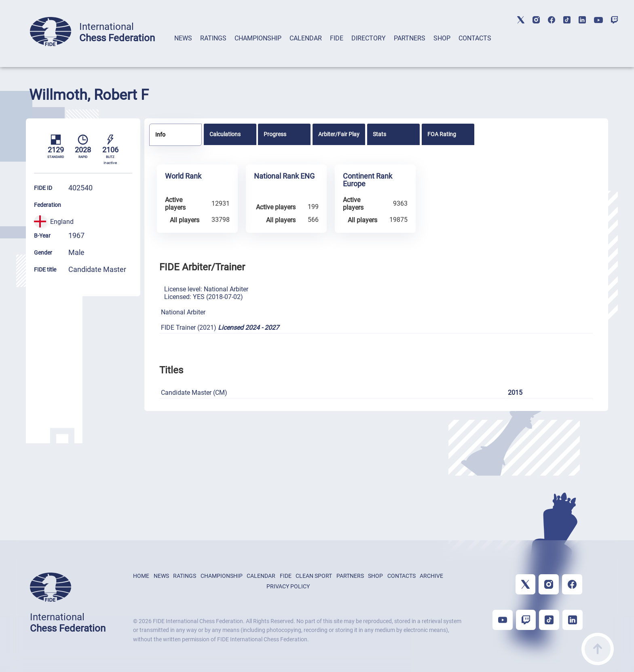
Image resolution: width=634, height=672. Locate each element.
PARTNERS (410, 38)
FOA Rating (442, 134)
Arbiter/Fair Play (339, 134)
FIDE (337, 38)
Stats (379, 134)
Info (160, 135)
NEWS (183, 38)
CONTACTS (475, 38)
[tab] (183, 49)
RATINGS (213, 38)
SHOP (442, 38)
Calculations (225, 134)
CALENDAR (306, 38)
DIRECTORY (369, 38)
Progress (275, 134)
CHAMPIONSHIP (258, 38)
